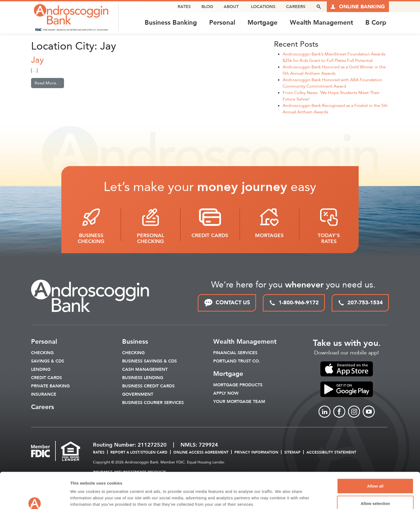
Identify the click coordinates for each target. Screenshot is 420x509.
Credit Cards (46, 378)
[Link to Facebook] (339, 412)
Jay (37, 60)
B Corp (376, 23)
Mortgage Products (238, 385)
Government (138, 394)
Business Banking (171, 23)
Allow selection (375, 477)
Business (135, 342)
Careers (296, 7)
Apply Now (226, 393)
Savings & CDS (48, 361)
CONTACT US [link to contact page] (227, 303)
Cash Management (145, 369)
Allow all (375, 460)
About (231, 7)
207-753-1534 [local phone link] (360, 303)
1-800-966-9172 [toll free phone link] (294, 303)
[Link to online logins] (358, 7)
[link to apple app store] (347, 369)
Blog (207, 7)
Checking (42, 353)
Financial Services (235, 353)
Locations (263, 7)
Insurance (44, 394)
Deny (375, 495)
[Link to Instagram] (354, 412)
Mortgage (262, 23)
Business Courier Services (153, 403)
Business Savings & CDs (149, 361)
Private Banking (50, 386)
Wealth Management (321, 23)
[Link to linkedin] (325, 412)
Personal (222, 23)
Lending (41, 369)
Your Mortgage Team (239, 402)
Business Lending (143, 378)
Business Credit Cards (148, 386)
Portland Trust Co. (237, 361)
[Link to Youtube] (369, 412)
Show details (281, 495)
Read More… (49, 83)
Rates (184, 7)
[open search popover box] (319, 7)
